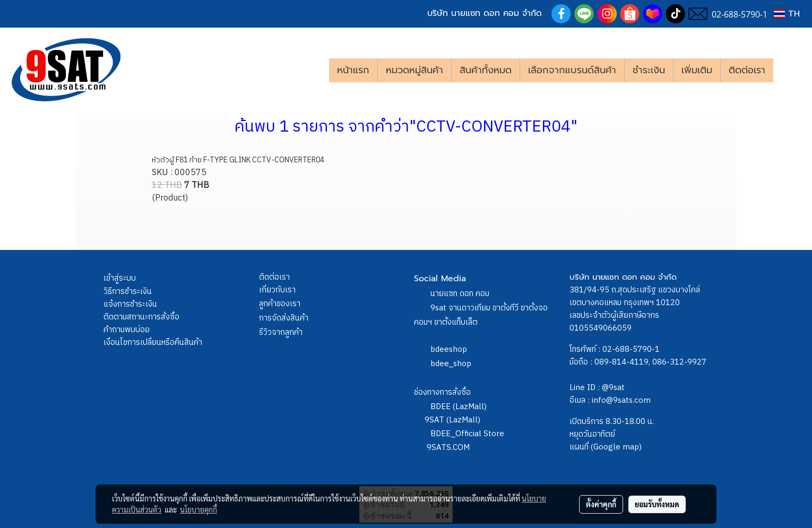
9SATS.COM (448, 448)
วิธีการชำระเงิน (128, 292)
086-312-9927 (679, 362)
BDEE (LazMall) (459, 407)
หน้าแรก (353, 70)
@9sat (613, 388)
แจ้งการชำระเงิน (130, 304)
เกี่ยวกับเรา (277, 290)
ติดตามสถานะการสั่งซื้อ (141, 317)
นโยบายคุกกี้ (198, 509)
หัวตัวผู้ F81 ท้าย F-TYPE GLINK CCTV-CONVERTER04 (238, 160)
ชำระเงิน (649, 70)
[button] (789, 70)
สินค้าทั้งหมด (486, 70)
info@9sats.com (621, 400)
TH (787, 14)
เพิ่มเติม (697, 70)
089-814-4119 (621, 362)
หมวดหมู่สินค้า (414, 70)
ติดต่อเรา (747, 70)
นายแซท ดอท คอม (460, 294)
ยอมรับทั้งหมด (657, 504)
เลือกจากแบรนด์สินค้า (572, 70)
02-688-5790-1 (631, 349)
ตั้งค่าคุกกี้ (601, 504)
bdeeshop (449, 349)
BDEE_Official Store (467, 434)
